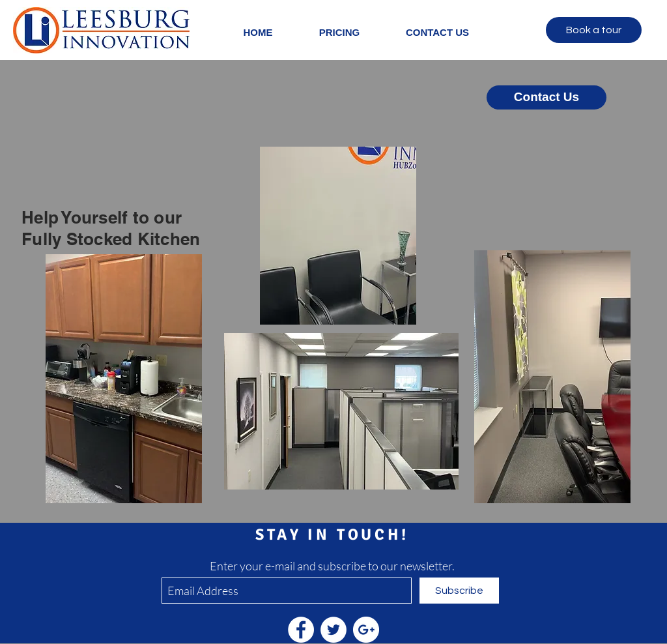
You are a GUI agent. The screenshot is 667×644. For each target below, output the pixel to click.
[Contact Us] (546, 97)
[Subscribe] (459, 591)
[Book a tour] (594, 30)
